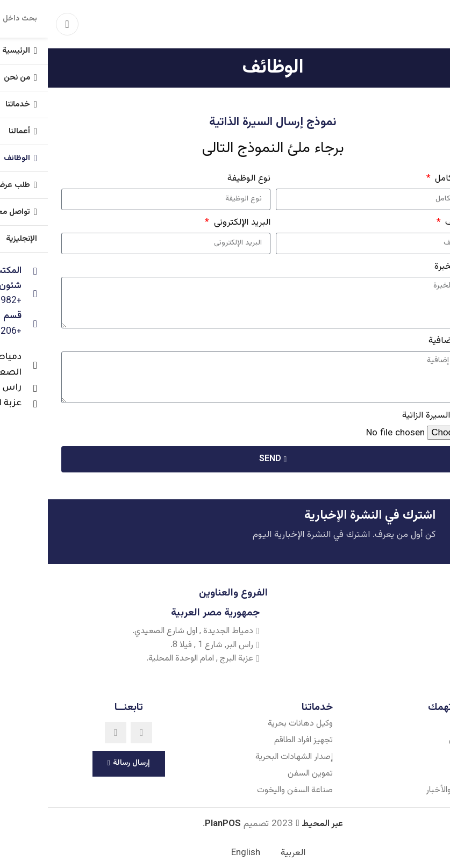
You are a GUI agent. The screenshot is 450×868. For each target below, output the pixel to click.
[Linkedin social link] (68, 733)
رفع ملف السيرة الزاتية (395, 415)
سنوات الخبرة (412, 267)
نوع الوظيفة (201, 178)
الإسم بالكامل (410, 178)
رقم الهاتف (416, 223)
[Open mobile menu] (19, 24)
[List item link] (370, 724)
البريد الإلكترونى (193, 223)
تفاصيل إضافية (409, 341)
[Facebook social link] (94, 733)
